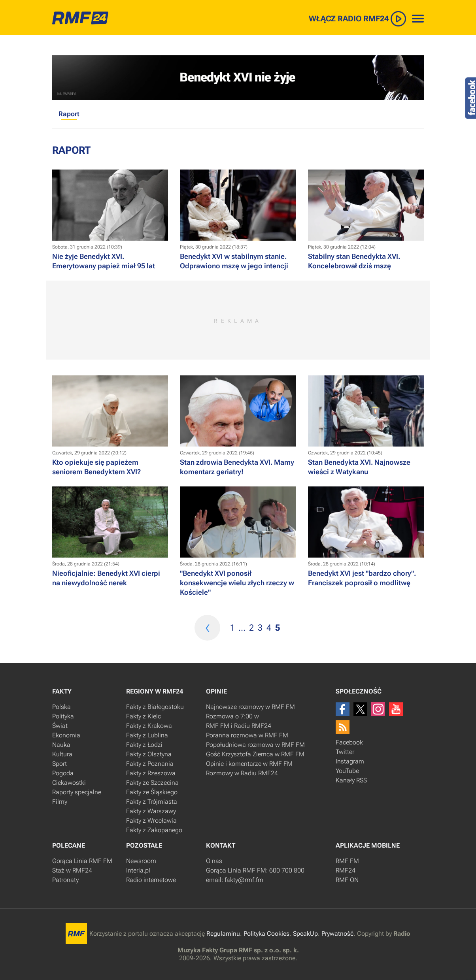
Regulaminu (223, 934)
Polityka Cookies (266, 934)
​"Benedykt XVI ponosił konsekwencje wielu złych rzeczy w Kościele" (237, 583)
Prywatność (337, 934)
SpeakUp (305, 934)
